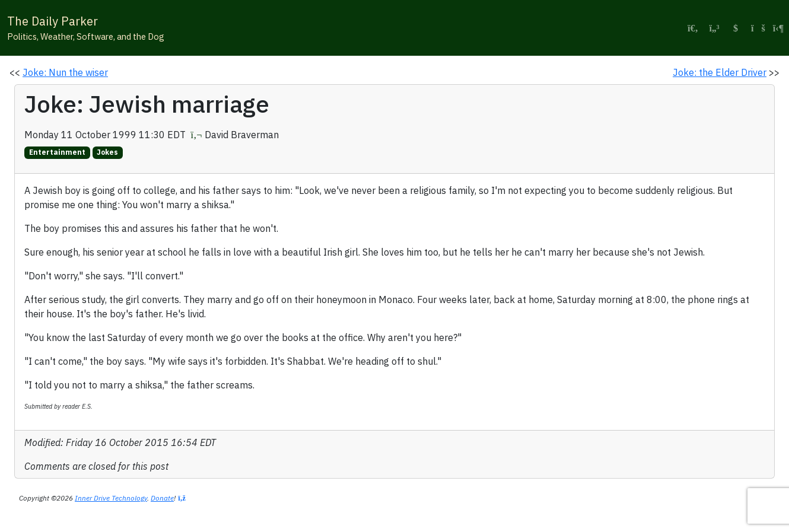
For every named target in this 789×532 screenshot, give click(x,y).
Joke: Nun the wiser (65, 72)
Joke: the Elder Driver (720, 72)
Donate (162, 498)
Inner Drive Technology (111, 498)
